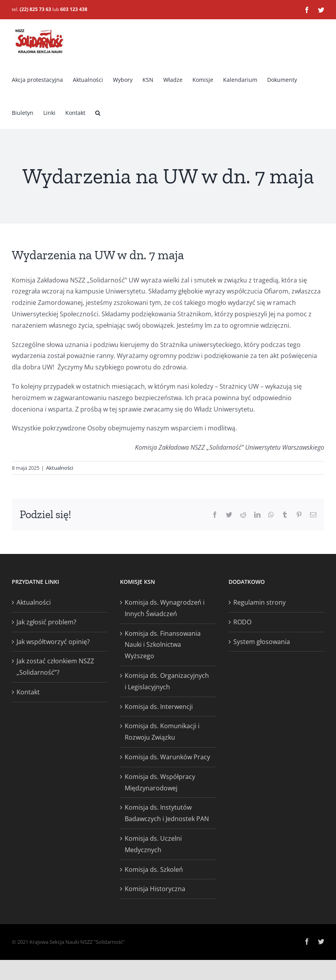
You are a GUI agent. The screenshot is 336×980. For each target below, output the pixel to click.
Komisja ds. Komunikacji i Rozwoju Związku (162, 732)
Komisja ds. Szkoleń (154, 869)
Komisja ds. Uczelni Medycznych (153, 844)
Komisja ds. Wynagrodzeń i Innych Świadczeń (165, 608)
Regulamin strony (259, 602)
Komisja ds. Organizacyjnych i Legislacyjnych (167, 681)
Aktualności (60, 468)
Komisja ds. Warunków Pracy (167, 757)
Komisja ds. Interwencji (159, 707)
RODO (242, 622)
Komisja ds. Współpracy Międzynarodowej (160, 782)
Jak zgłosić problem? (46, 622)
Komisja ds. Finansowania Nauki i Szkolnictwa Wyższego (163, 645)
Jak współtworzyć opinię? (53, 642)
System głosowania (262, 642)
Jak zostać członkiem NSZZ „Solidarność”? (55, 667)
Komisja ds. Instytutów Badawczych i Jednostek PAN (167, 813)
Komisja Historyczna (155, 889)
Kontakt (28, 692)
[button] (98, 112)
